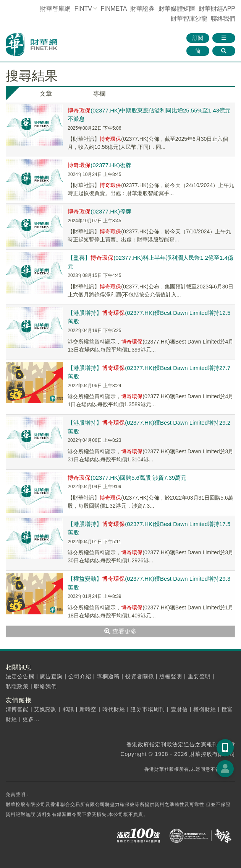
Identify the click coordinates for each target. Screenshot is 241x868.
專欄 (99, 94)
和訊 (68, 709)
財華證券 (142, 9)
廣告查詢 (51, 676)
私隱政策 (17, 686)
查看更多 (120, 631)
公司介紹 (80, 676)
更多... (31, 719)
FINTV (83, 9)
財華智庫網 (55, 9)
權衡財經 (205, 709)
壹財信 (179, 709)
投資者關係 (140, 676)
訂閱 (198, 38)
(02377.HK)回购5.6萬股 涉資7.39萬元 (127, 478)
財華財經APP (217, 9)
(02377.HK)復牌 (99, 165)
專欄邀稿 (108, 676)
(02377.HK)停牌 (99, 211)
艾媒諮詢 (45, 709)
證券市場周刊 (148, 709)
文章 (46, 94)
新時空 (88, 709)
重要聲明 (199, 676)
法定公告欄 (20, 676)
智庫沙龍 (189, 19)
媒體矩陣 (177, 9)
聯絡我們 (223, 19)
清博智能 (17, 709)
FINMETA (113, 9)
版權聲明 (171, 676)
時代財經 (114, 709)
